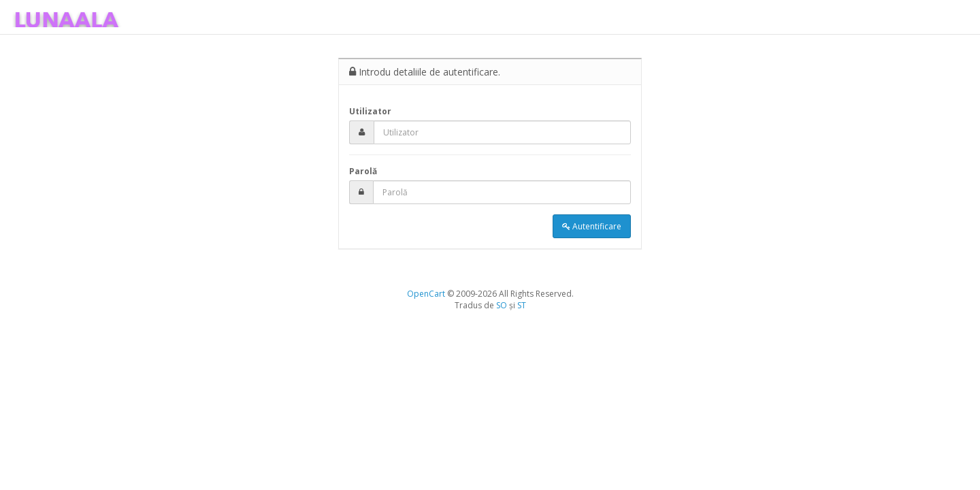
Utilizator (370, 111)
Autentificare (592, 226)
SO (502, 305)
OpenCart (426, 294)
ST (522, 305)
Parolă (363, 171)
